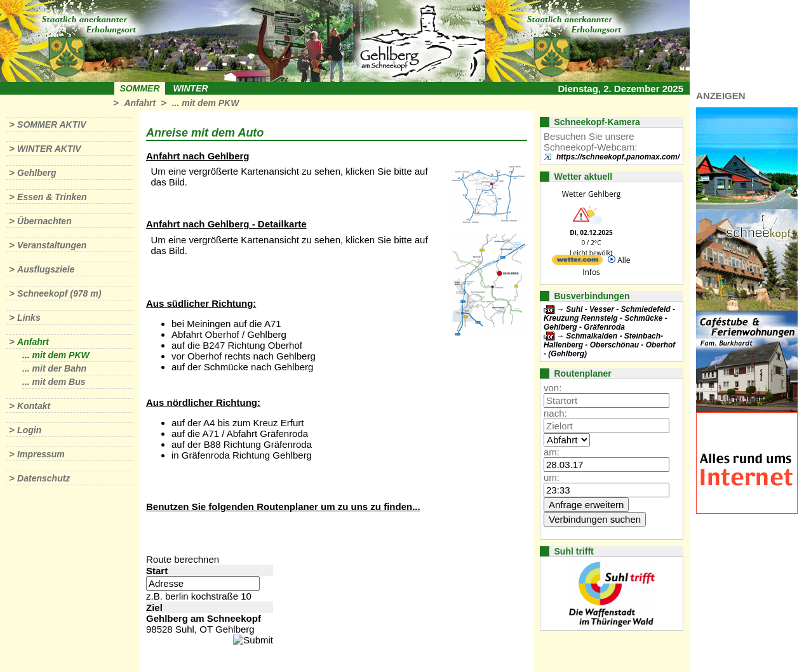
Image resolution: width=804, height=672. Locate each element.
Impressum (41, 454)
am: (552, 452)
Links (29, 318)
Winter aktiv (49, 149)
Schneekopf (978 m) (59, 293)
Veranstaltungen (52, 245)
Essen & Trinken (52, 197)
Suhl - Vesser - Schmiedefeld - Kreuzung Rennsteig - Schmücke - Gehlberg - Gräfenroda (609, 318)
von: (553, 388)
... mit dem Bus (54, 382)
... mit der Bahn (54, 368)
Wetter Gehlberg (591, 194)
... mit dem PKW (206, 103)
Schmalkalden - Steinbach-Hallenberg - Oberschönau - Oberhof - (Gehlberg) (609, 345)
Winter (190, 88)
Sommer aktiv (51, 124)
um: (552, 477)
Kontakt (34, 406)
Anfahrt (140, 103)
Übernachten (44, 221)
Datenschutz (44, 478)
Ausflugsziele (46, 269)
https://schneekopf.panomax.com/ (618, 157)
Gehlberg (37, 173)
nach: (555, 413)
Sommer (140, 88)
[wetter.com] (577, 262)
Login (29, 430)
